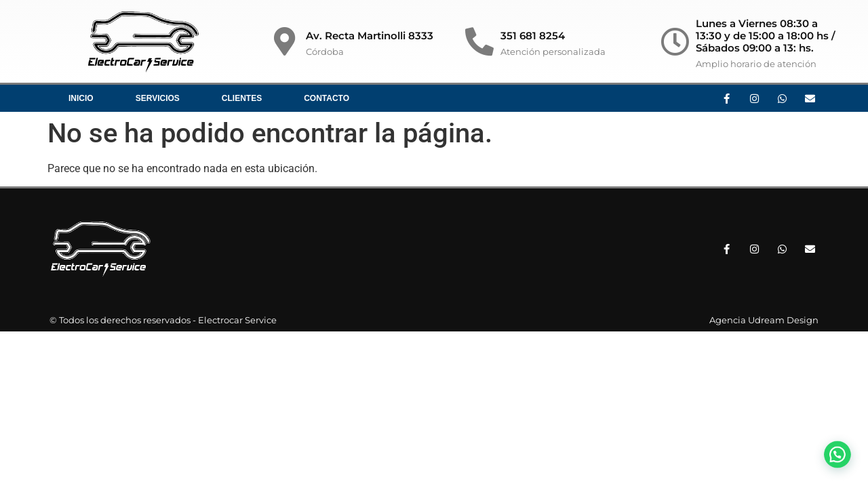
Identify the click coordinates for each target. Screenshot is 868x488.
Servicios (158, 98)
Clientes (242, 98)
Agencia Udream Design (764, 320)
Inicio (81, 98)
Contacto (327, 98)
